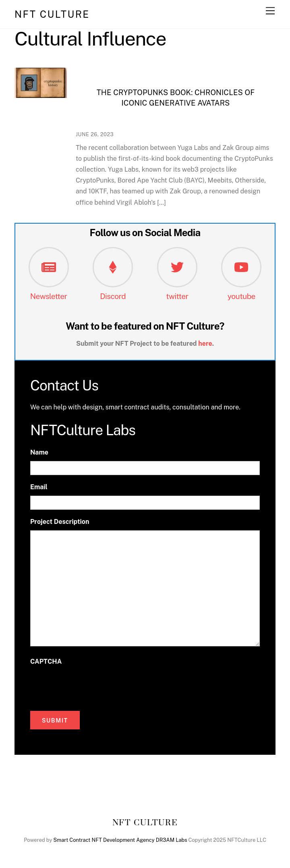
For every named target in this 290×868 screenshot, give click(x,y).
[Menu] (270, 11)
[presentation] (91, 686)
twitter (177, 296)
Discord (113, 296)
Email (39, 487)
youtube (241, 296)
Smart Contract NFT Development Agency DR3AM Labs (120, 840)
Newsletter (49, 296)
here (205, 344)
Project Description (60, 522)
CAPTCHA (46, 661)
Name (39, 452)
